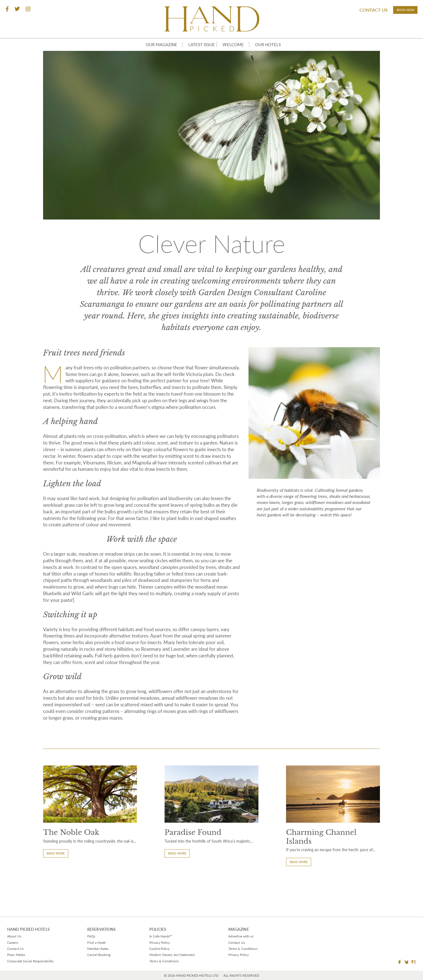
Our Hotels (274, 47)
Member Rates (100, 948)
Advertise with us (239, 936)
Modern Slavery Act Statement (170, 955)
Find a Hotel (98, 942)
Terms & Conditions (160, 961)
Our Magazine (153, 47)
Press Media (18, 955)
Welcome (236, 47)
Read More (58, 888)
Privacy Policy (155, 942)
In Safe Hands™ (157, 936)
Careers (14, 942)
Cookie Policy (155, 948)
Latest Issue (197, 47)
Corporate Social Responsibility (34, 961)
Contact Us (354, 13)
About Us (15, 936)
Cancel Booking (101, 955)
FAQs (92, 936)
